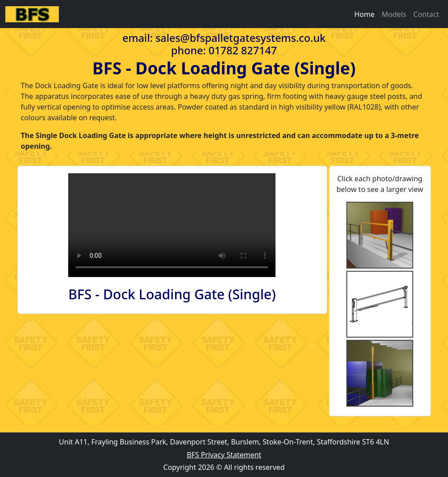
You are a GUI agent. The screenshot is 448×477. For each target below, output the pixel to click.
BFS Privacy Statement (224, 455)
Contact (426, 14)
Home (365, 14)
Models (394, 14)
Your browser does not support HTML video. (172, 225)
